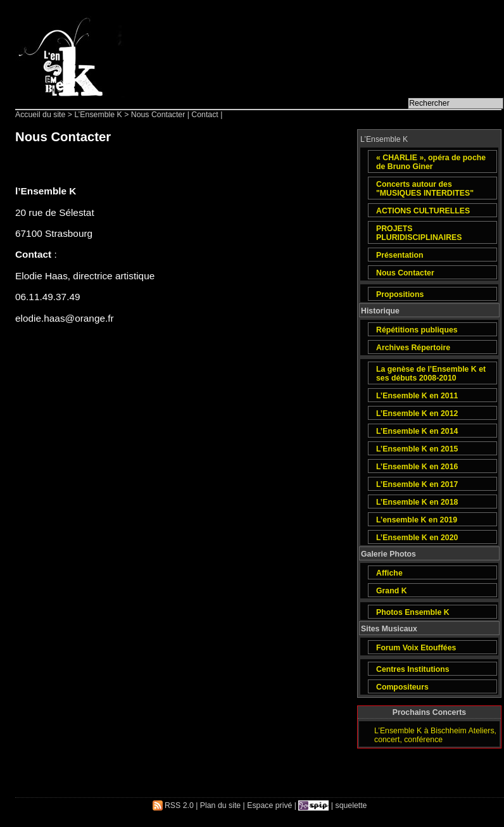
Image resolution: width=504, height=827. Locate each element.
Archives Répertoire (413, 348)
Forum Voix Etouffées (416, 648)
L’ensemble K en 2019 (417, 520)
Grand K (392, 591)
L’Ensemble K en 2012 (417, 413)
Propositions (400, 294)
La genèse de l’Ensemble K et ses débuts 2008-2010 (431, 374)
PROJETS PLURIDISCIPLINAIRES (419, 233)
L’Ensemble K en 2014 (417, 431)
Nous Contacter (405, 273)
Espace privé (269, 805)
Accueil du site (40, 115)
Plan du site (220, 805)
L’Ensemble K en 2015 (417, 449)
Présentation (400, 255)
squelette (351, 805)
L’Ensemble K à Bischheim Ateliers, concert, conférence (435, 735)
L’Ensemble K (98, 115)
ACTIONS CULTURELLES (423, 211)
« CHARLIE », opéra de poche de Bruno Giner (431, 162)
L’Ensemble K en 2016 (417, 467)
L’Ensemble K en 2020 (417, 538)
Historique (380, 311)
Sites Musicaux (389, 629)
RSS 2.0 (173, 805)
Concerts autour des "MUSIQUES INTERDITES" (425, 189)
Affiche (389, 573)
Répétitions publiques (417, 330)
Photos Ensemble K (413, 612)
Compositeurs (402, 687)
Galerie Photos (388, 554)
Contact (205, 115)
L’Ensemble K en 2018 (417, 502)
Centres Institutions (413, 669)
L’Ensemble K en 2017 (417, 484)
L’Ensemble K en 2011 (417, 396)
